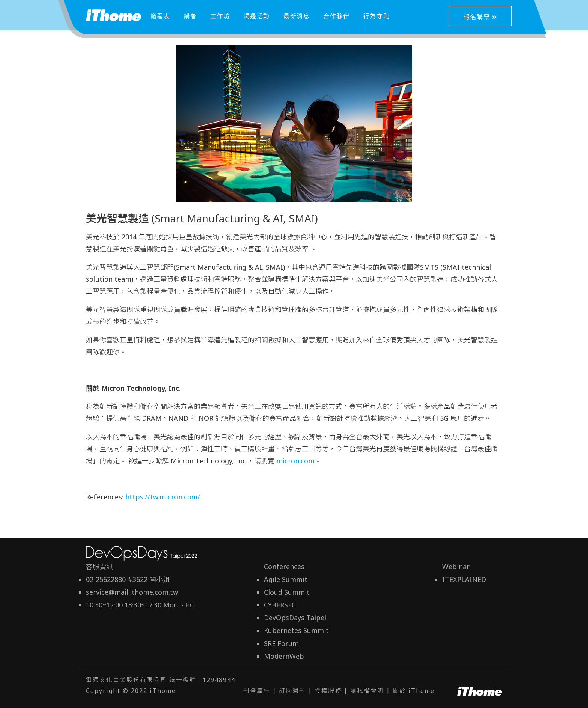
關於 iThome (414, 691)
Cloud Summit (287, 592)
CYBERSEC (280, 605)
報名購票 (480, 17)
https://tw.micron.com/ (164, 497)
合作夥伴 (336, 16)
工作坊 (220, 16)
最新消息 (297, 16)
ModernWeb (284, 656)
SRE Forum (281, 643)
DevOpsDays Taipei (295, 618)
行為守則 (376, 16)
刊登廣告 (257, 691)
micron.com (295, 461)
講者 (190, 16)
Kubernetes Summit (296, 630)
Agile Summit (286, 579)
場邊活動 (257, 16)
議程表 (160, 16)
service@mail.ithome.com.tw (132, 592)
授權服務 (328, 691)
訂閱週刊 (292, 691)
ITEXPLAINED (464, 579)
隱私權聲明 (367, 691)
